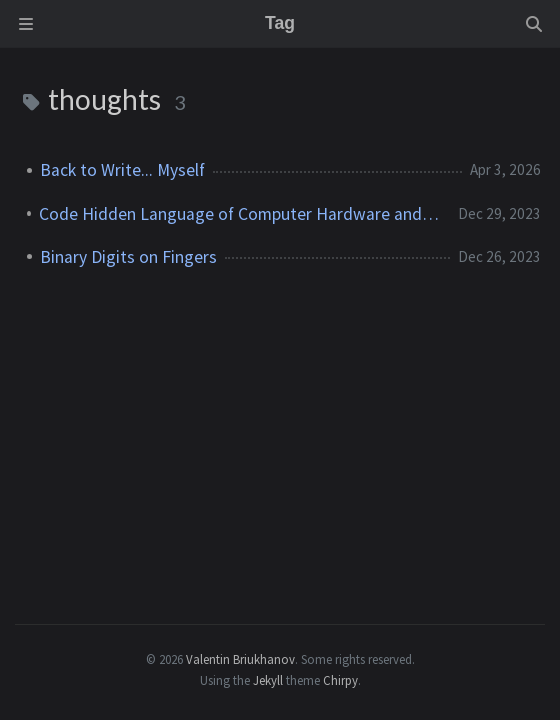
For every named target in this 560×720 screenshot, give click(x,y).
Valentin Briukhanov (240, 659)
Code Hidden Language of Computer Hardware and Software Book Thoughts (240, 214)
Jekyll (268, 680)
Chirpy (340, 680)
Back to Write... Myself (122, 170)
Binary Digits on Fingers (128, 257)
